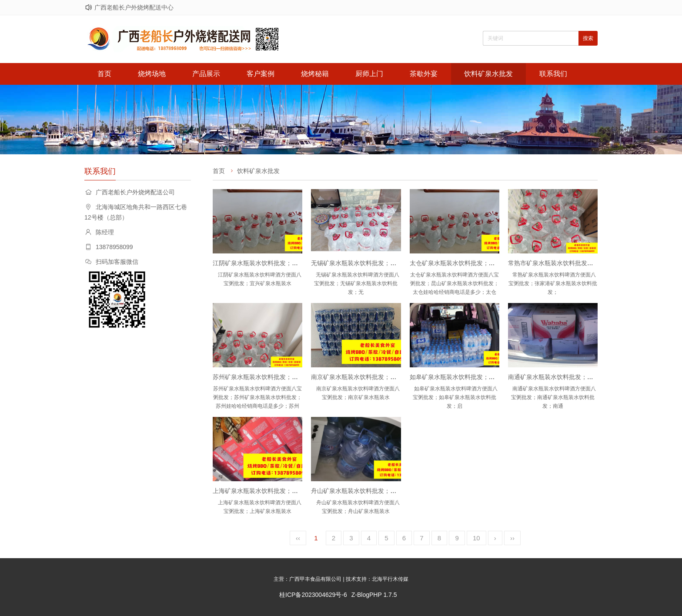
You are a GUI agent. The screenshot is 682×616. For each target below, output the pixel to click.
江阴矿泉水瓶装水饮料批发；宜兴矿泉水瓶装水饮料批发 (289, 263)
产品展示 (206, 74)
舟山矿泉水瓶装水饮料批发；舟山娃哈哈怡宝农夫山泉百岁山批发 (399, 491)
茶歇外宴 (424, 74)
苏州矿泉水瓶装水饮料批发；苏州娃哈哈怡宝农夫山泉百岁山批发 (301, 377)
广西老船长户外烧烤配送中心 (134, 7)
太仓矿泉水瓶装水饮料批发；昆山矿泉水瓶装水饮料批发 (486, 263)
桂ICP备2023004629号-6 (313, 595)
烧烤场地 (152, 74)
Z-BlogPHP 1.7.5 (374, 595)
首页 (104, 74)
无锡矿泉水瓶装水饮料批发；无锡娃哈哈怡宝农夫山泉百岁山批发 (399, 263)
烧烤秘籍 (315, 74)
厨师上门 (369, 74)
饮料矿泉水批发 (488, 74)
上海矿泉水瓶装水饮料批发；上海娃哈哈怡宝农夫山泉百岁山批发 (301, 491)
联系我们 (553, 74)
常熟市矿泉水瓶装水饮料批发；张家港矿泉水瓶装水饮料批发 (590, 263)
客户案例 (261, 74)
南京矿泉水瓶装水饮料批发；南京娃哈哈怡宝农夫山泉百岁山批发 (399, 377)
